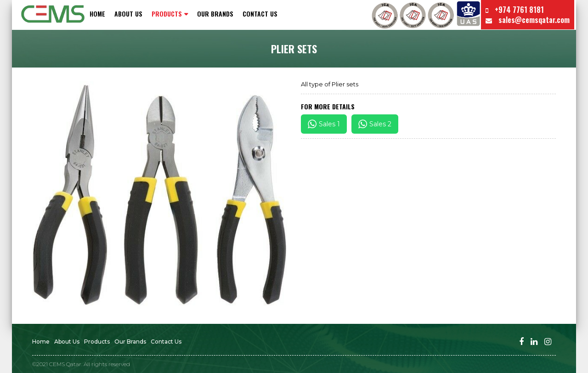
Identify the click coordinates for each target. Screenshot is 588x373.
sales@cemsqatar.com (528, 20)
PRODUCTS (167, 14)
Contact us (260, 14)
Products (97, 342)
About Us (128, 14)
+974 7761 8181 (515, 10)
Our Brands (215, 14)
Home (97, 14)
